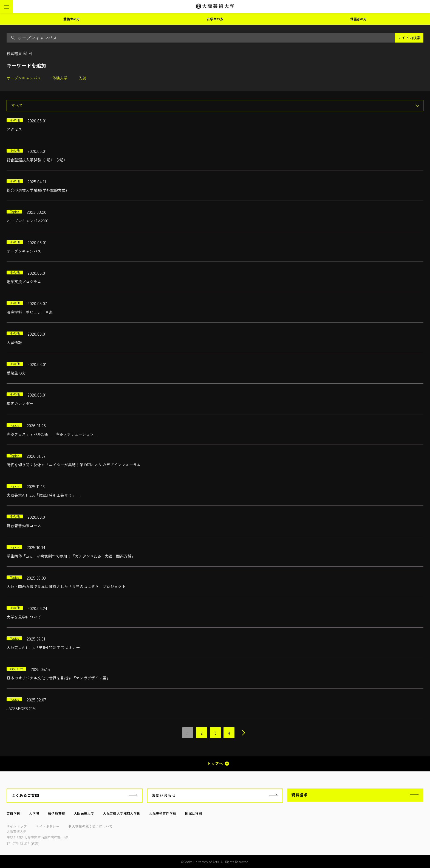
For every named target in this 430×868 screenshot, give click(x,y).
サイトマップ (17, 826)
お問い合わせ (164, 795)
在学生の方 (215, 19)
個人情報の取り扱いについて (90, 826)
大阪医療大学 (84, 813)
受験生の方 (72, 19)
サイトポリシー (48, 826)
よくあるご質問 (25, 795)
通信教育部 (56, 813)
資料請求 (299, 795)
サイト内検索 (409, 38)
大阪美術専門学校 (163, 813)
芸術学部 (13, 813)
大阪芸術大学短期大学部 (121, 813)
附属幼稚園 (194, 813)
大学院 (34, 813)
